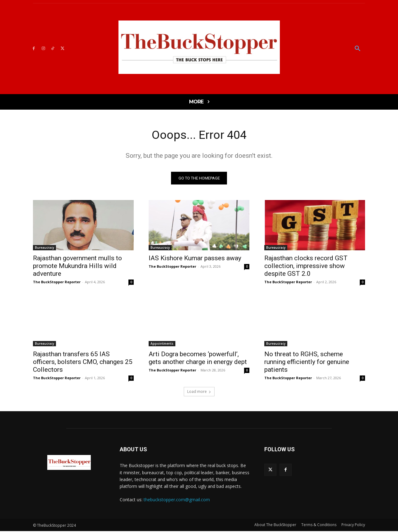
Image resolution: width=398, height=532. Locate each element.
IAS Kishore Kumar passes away (195, 259)
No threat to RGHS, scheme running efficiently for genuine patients (307, 363)
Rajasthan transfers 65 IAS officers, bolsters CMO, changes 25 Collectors (83, 363)
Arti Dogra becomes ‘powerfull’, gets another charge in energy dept (198, 359)
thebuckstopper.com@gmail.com (177, 500)
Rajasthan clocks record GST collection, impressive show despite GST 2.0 (306, 267)
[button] (358, 49)
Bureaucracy (44, 248)
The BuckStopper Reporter (57, 283)
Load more (199, 392)
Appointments (162, 344)
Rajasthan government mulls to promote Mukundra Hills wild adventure (77, 267)
